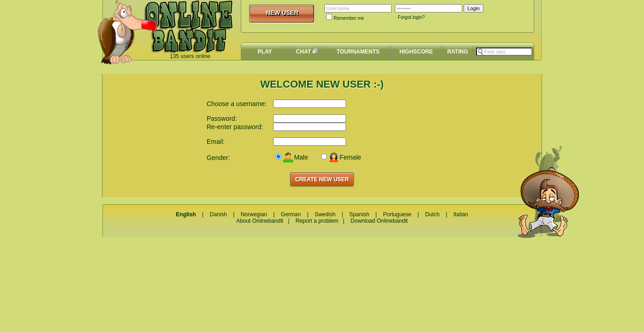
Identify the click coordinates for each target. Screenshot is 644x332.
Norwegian (254, 214)
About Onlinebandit (260, 221)
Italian (461, 214)
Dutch (432, 214)
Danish (218, 214)
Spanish (359, 214)
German (291, 214)
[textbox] (504, 52)
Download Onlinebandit (379, 221)
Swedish (325, 214)
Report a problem (317, 221)
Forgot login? (411, 17)
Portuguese (397, 214)
